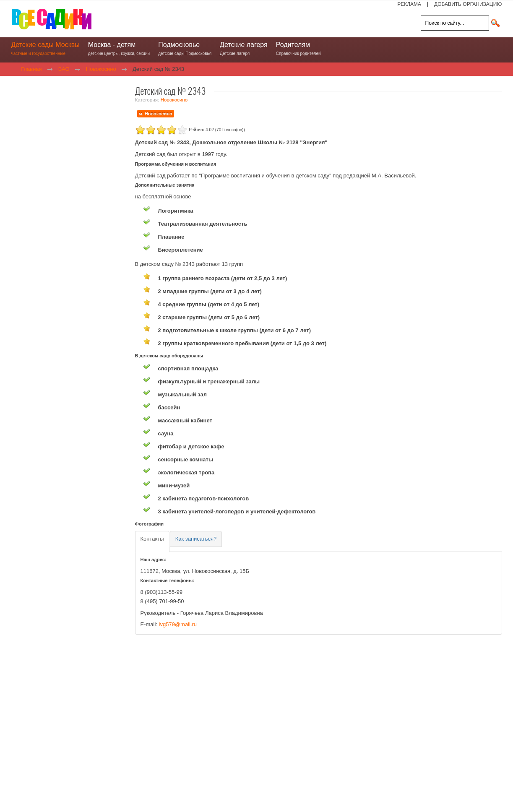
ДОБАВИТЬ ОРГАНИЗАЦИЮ (468, 4)
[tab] (152, 542)
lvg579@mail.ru (178, 624)
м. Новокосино (156, 114)
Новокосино (174, 100)
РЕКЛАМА (409, 4)
